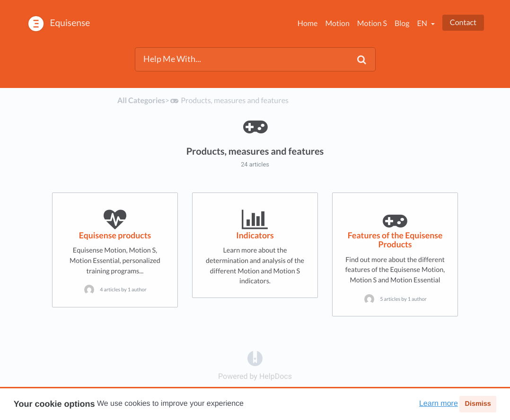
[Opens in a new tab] (255, 358)
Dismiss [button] (478, 404)
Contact (463, 22)
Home (308, 23)
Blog (402, 23)
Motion (337, 23)
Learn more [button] (439, 404)
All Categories (141, 101)
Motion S (372, 23)
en (422, 23)
